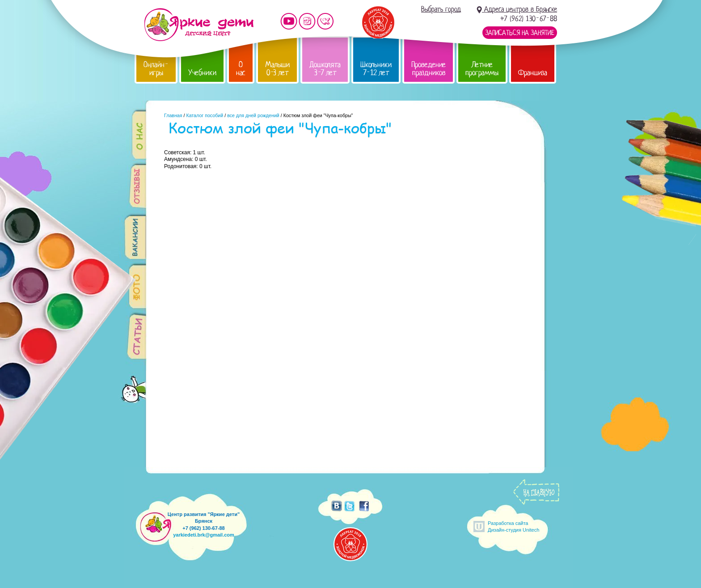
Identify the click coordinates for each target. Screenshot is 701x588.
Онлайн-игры (156, 69)
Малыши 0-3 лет (277, 69)
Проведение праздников (429, 69)
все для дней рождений (253, 115)
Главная (173, 115)
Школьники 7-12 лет (376, 69)
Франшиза (533, 73)
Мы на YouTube (289, 21)
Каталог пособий (205, 115)
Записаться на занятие (520, 33)
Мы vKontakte (325, 21)
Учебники (202, 73)
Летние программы (482, 69)
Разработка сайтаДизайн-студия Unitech (513, 527)
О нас (241, 69)
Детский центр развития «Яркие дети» (199, 25)
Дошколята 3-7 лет (325, 69)
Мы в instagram (307, 21)
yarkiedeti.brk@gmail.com (204, 535)
